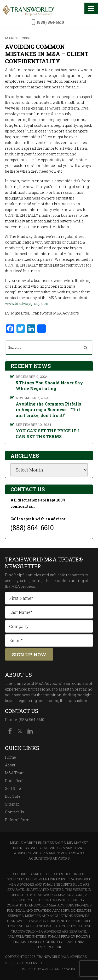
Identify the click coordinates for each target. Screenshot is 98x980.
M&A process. (24, 586)
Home (10, 757)
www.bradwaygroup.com (27, 303)
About (10, 765)
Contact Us (15, 812)
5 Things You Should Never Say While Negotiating (49, 386)
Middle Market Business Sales (38, 843)
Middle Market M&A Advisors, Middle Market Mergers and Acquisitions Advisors (49, 853)
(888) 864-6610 (50, 22)
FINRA (53, 879)
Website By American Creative (49, 969)
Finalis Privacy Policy (68, 936)
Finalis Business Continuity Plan (43, 942)
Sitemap (12, 804)
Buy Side (13, 796)
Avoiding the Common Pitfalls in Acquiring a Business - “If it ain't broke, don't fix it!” (48, 410)
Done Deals (15, 781)
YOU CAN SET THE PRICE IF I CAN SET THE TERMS (47, 434)
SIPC (63, 879)
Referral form (17, 820)
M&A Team (15, 773)
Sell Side (13, 788)
